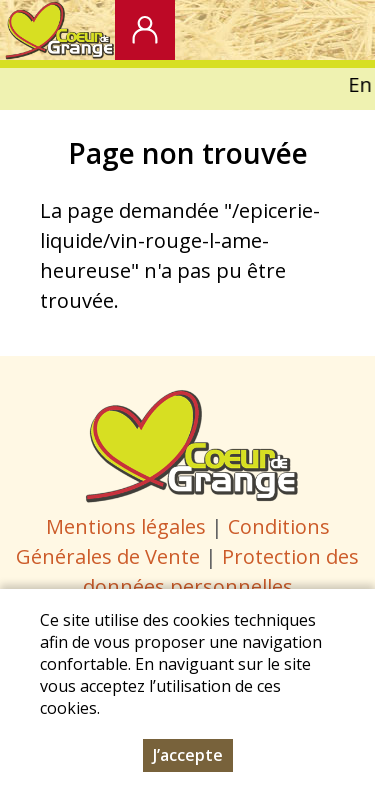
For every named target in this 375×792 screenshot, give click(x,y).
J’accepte (188, 755)
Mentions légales (126, 526)
